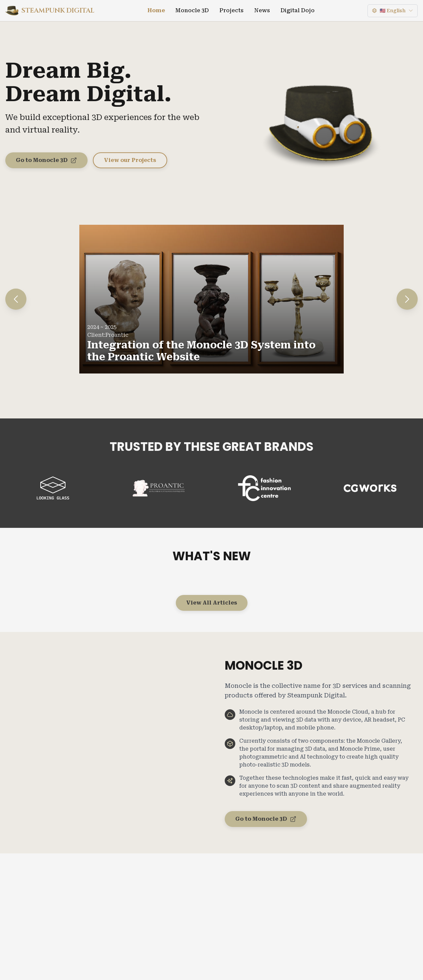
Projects (231, 10)
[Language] (393, 11)
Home (156, 10)
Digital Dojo (298, 10)
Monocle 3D (192, 10)
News (262, 10)
